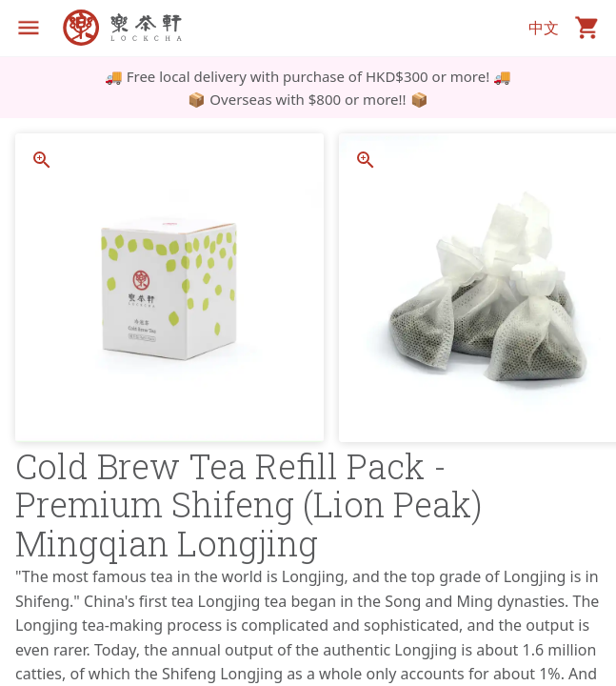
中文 (544, 28)
